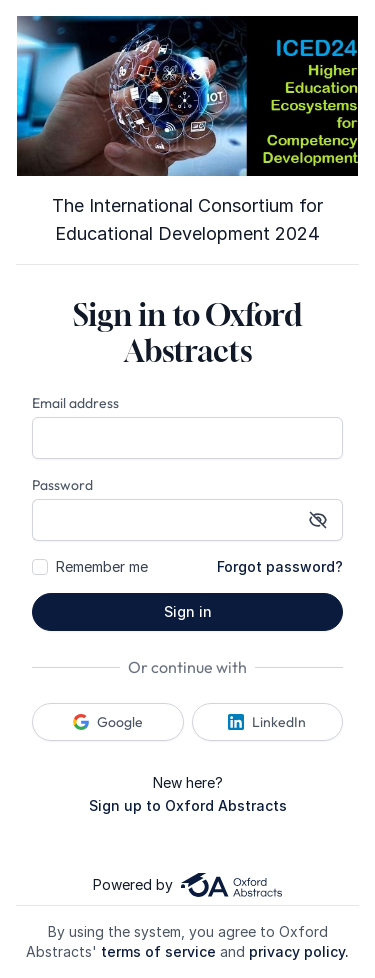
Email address (75, 403)
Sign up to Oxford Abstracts (188, 805)
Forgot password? (280, 566)
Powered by (187, 885)
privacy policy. (299, 951)
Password (62, 485)
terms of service (158, 951)
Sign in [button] (188, 611)
